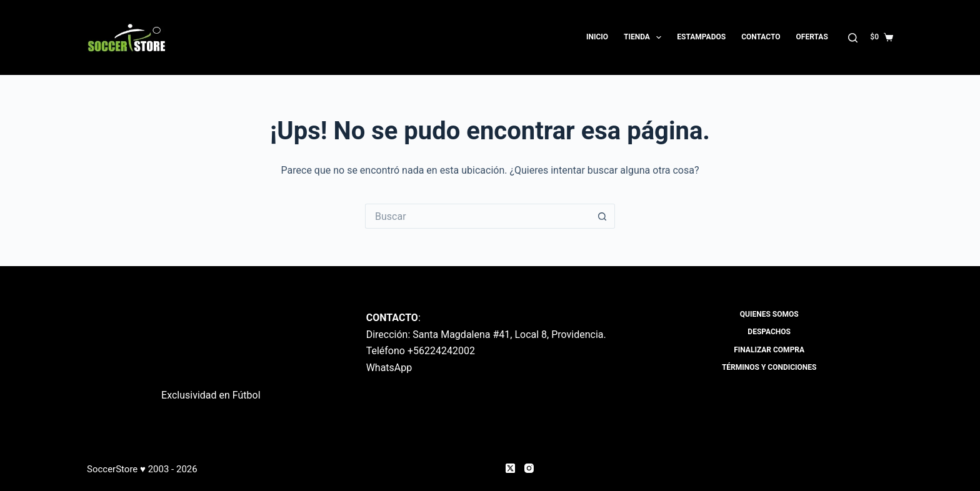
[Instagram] (529, 468)
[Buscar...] (477, 216)
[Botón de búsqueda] (602, 216)
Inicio (597, 37)
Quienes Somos (769, 314)
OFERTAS (812, 37)
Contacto (761, 37)
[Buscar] (853, 38)
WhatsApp (389, 368)
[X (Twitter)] (510, 468)
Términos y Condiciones (769, 367)
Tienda (645, 37)
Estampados (701, 37)
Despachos (769, 332)
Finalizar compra (769, 350)
